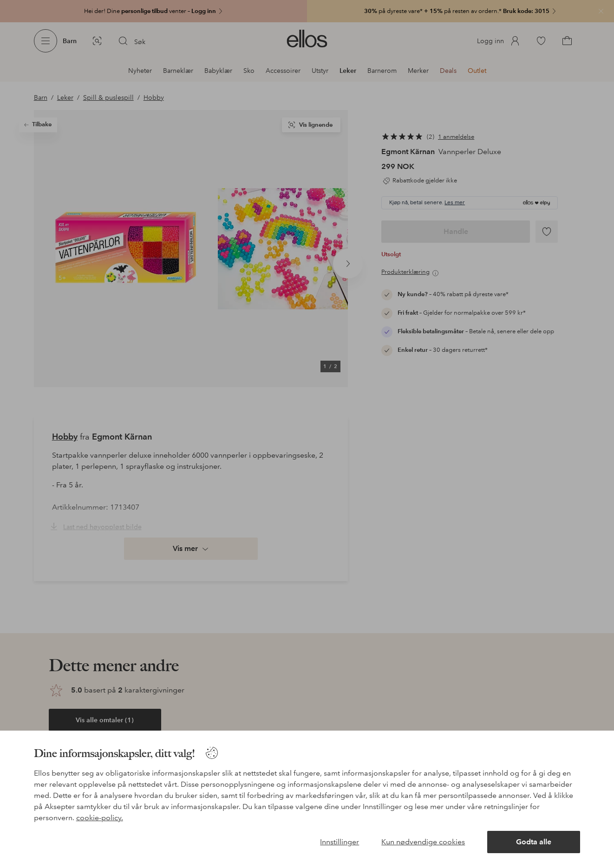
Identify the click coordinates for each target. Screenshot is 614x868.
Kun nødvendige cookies (423, 842)
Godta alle (534, 842)
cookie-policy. (100, 818)
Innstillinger (340, 842)
